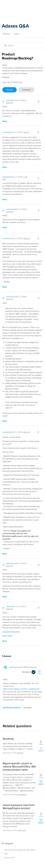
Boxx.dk (21, 753)
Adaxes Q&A (15, 26)
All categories (8, 843)
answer (10, 90)
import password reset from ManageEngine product (19, 807)
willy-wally (22, 830)
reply (5, 121)
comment (26, 90)
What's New (7, 636)
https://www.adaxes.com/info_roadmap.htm (21, 689)
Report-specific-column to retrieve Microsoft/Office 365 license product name (19, 767)
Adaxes (13, 5)
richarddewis (22, 795)
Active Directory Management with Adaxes (20, 850)
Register (6, 34)
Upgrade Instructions (11, 632)
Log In (16, 34)
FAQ (6, 854)
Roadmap (8, 739)
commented (10, 100)
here (34, 628)
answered (13, 667)
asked (5, 82)
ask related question (12, 708)
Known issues (9, 858)
